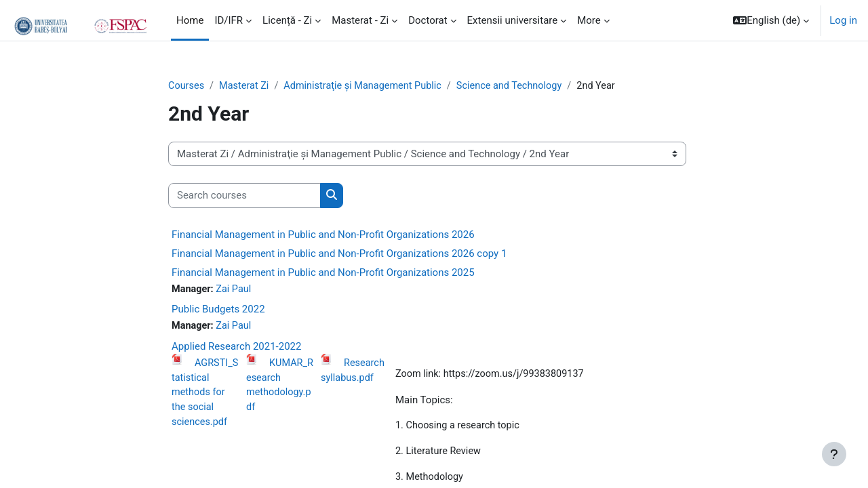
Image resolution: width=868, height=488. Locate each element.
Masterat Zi (246, 86)
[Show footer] (834, 454)
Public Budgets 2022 (218, 310)
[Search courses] (244, 196)
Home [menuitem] (190, 20)
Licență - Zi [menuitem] (287, 20)
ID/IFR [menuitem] (229, 20)
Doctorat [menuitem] (428, 20)
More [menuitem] (589, 20)
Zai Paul (236, 290)
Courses (187, 86)
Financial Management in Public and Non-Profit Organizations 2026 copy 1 (339, 254)
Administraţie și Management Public (369, 86)
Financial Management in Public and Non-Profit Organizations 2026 (323, 235)
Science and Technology (520, 86)
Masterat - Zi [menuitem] (360, 20)
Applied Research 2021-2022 (236, 348)
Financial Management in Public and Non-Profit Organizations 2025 (323, 273)
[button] (771, 20)
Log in (843, 20)
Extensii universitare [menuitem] (513, 20)
